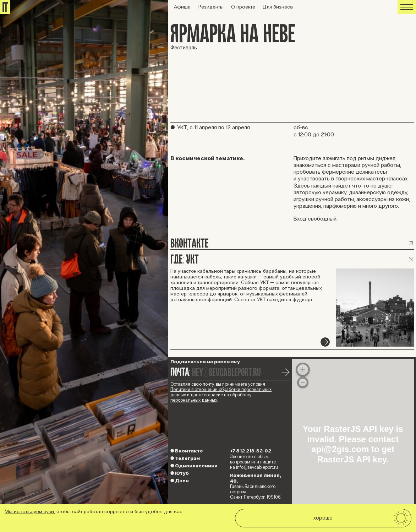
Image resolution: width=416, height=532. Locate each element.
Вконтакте (187, 451)
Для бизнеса (278, 7)
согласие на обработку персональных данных (211, 398)
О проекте (243, 7)
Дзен (180, 481)
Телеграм (185, 458)
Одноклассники (194, 466)
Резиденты (211, 7)
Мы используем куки (29, 512)
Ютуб (180, 473)
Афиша (182, 7)
